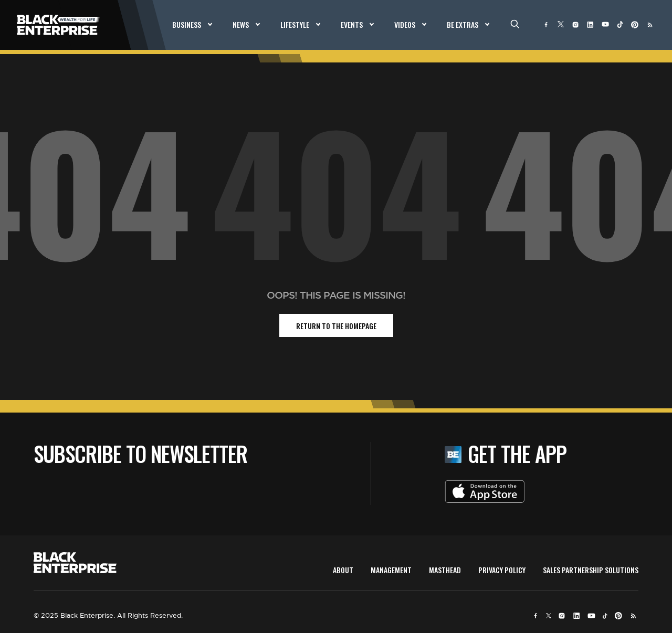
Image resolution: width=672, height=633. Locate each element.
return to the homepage (336, 326)
